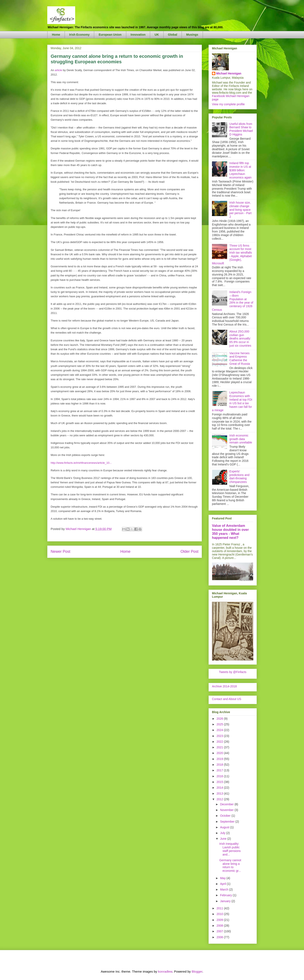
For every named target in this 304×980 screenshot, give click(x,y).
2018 (220, 765)
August (225, 827)
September (228, 822)
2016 (220, 776)
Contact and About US (227, 699)
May (223, 878)
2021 (220, 747)
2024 (220, 730)
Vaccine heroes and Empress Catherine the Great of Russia (240, 358)
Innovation (138, 35)
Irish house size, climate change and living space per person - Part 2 (241, 210)
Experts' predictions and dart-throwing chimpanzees (240, 477)
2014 (220, 788)
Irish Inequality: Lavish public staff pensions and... (230, 849)
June (224, 839)
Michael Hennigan (229, 73)
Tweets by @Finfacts (233, 672)
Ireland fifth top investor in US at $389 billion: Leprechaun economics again (241, 170)
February (226, 895)
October (226, 816)
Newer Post (60, 552)
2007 (220, 931)
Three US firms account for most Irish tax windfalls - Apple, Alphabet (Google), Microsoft (232, 254)
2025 (220, 724)
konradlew (165, 971)
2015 (220, 782)
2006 (220, 937)
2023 (220, 736)
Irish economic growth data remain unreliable (241, 439)
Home (56, 35)
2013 (220, 793)
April (223, 884)
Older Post (189, 552)
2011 (220, 908)
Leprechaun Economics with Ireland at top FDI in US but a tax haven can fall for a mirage (232, 401)
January (226, 901)
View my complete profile (228, 104)
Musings (192, 35)
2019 (220, 759)
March (225, 889)
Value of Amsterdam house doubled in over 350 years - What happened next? (230, 532)
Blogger (197, 971)
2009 (220, 920)
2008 (220, 926)
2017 (220, 770)
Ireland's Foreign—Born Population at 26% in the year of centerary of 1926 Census (233, 301)
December (227, 804)
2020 (220, 753)
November (227, 810)
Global (173, 35)
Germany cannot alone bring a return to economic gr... (230, 865)
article (59, 70)
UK (157, 35)
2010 (220, 914)
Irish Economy (79, 35)
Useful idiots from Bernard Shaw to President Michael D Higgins (241, 129)
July (223, 833)
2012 (220, 799)
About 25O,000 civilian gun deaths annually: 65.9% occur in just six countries (240, 339)
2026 (220, 719)
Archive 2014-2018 (224, 686)
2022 (220, 742)
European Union (110, 35)
